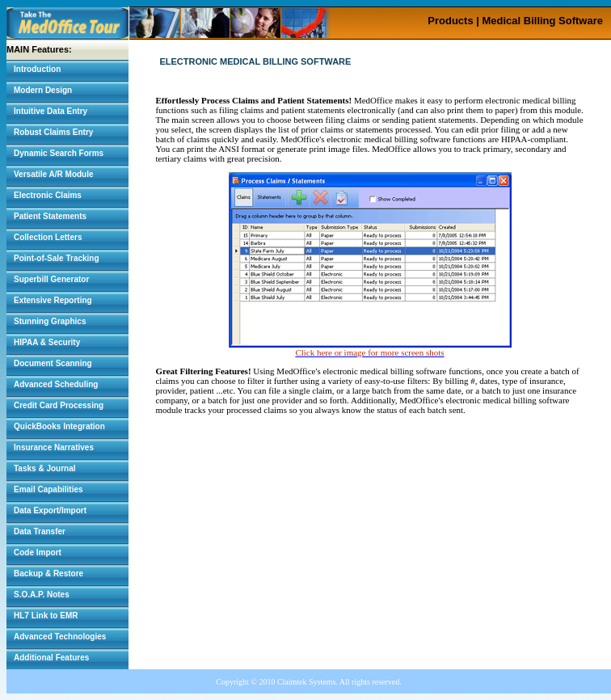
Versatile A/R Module (54, 174)
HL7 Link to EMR (46, 616)
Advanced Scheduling (56, 384)
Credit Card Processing (59, 405)
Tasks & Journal (45, 468)
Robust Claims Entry (53, 132)
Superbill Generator (51, 279)
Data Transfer (40, 531)
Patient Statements (50, 216)
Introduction (37, 69)
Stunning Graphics (50, 321)
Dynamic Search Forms (59, 153)
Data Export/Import (50, 510)
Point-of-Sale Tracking (57, 258)
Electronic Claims (48, 195)
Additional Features (51, 658)
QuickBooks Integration (59, 426)
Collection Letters (48, 237)
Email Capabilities (48, 489)
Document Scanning (53, 363)
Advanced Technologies (60, 637)
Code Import (38, 552)
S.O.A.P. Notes (42, 595)
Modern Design (43, 90)
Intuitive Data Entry (51, 111)
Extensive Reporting (53, 300)
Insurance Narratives (54, 447)
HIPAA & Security (47, 342)
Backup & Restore (48, 573)
